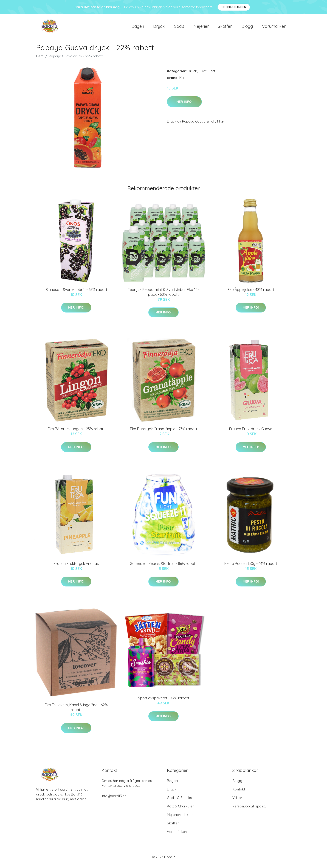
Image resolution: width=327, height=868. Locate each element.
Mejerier (201, 28)
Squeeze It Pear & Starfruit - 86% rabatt (163, 567)
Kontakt (239, 792)
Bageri (138, 28)
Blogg (247, 28)
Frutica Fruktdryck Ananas (76, 567)
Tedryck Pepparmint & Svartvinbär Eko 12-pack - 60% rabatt (163, 295)
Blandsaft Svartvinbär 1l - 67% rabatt (76, 293)
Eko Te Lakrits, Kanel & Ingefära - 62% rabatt (76, 710)
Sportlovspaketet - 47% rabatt (164, 701)
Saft (212, 74)
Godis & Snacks (179, 801)
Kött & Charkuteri (181, 809)
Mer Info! (184, 105)
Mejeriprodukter (180, 818)
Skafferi (225, 28)
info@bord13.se (114, 799)
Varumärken (274, 28)
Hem (40, 59)
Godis (179, 28)
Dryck (159, 28)
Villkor (237, 801)
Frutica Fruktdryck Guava (251, 432)
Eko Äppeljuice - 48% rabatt (251, 293)
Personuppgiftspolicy (249, 809)
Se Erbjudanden (234, 7)
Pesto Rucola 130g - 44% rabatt (251, 567)
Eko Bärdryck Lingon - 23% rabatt (76, 432)
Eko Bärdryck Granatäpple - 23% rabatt (164, 432)
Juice (203, 74)
